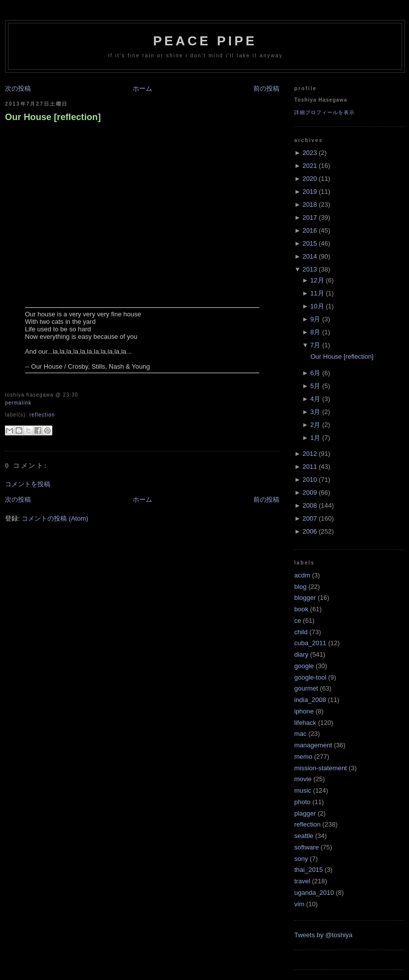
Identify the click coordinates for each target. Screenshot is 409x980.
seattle (304, 836)
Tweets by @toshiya (323, 935)
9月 (315, 319)
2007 (309, 518)
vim (299, 904)
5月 (315, 386)
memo (303, 757)
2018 (309, 205)
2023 (309, 153)
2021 (309, 166)
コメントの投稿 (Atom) (55, 518)
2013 (309, 269)
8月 (315, 332)
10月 (317, 306)
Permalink (18, 403)
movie (303, 779)
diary (301, 654)
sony (301, 859)
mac (301, 734)
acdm (302, 575)
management (313, 745)
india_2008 (310, 700)
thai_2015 (308, 870)
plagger (305, 813)
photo (303, 802)
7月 (315, 345)
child (301, 632)
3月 (315, 412)
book (301, 609)
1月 (315, 438)
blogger (305, 598)
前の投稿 (266, 88)
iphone (304, 711)
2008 (309, 505)
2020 (309, 179)
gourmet (306, 688)
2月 (315, 425)
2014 (309, 256)
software (307, 847)
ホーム (142, 88)
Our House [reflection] (53, 117)
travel (302, 881)
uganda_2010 (314, 893)
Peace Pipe (205, 41)
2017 (309, 217)
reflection (42, 415)
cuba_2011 (310, 643)
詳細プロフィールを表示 (324, 112)
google (304, 666)
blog (301, 587)
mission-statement (320, 768)
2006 (309, 531)
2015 (309, 243)
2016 (309, 230)
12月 (317, 280)
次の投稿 (18, 88)
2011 (309, 467)
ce (298, 621)
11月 (317, 293)
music (303, 790)
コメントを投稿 (28, 484)
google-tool (310, 677)
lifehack (305, 723)
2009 (309, 492)
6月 (315, 373)
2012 (309, 454)
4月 (315, 399)
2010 (309, 480)
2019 (309, 192)
